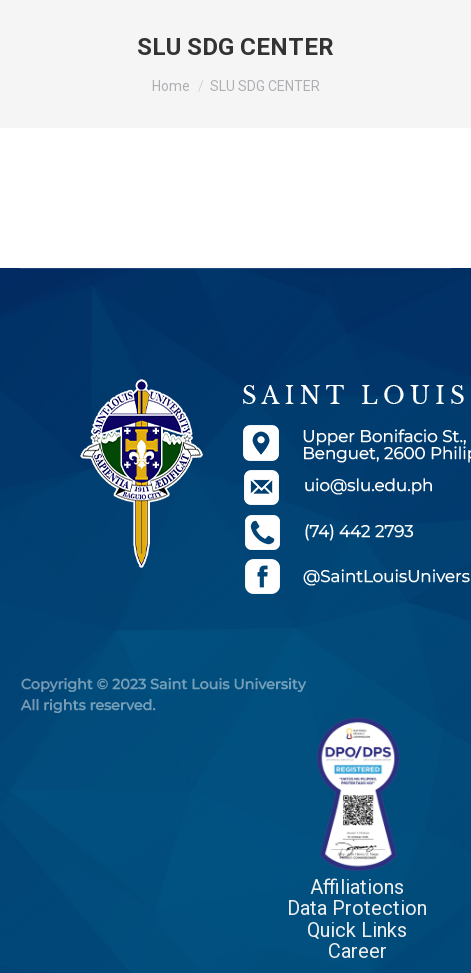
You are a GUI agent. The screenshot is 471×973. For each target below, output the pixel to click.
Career (357, 951)
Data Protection (357, 908)
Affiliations (357, 887)
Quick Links (357, 930)
